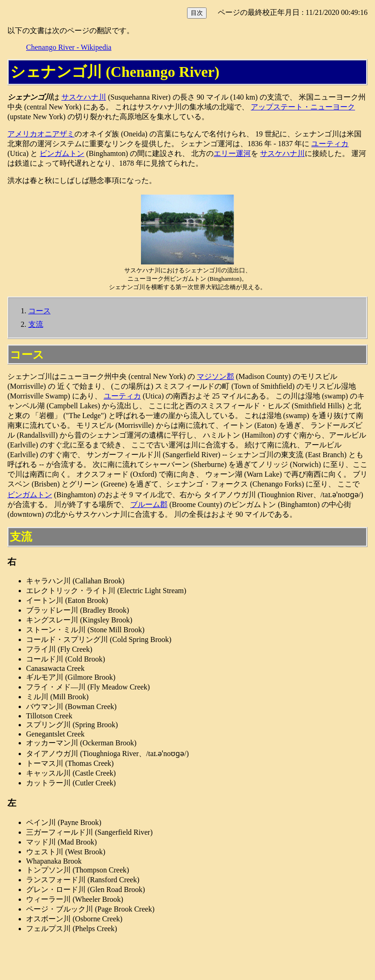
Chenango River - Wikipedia (69, 47)
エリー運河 (232, 153)
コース (40, 311)
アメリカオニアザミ (41, 134)
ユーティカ (330, 144)
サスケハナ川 (84, 97)
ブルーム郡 (149, 504)
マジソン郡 (215, 376)
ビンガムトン (62, 153)
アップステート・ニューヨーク (303, 107)
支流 (36, 324)
